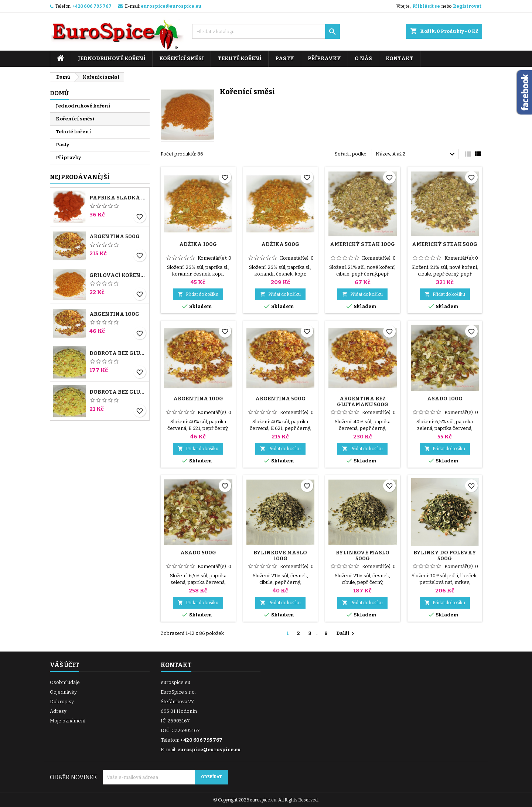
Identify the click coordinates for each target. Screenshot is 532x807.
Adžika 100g (198, 244)
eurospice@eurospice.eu (171, 6)
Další (346, 634)
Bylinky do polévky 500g (445, 556)
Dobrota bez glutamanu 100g (118, 392)
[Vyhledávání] (266, 31)
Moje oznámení (68, 721)
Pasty (285, 59)
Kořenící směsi (182, 59)
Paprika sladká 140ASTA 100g (118, 198)
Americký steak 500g (445, 244)
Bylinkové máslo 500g (363, 556)
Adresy (58, 711)
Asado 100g (445, 399)
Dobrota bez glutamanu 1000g (118, 353)
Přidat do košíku (198, 294)
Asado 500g (198, 553)
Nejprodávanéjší (80, 177)
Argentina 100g (114, 314)
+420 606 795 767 (92, 6)
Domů (59, 93)
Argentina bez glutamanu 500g (363, 402)
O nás (363, 59)
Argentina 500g (115, 237)
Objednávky (63, 692)
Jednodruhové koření (112, 59)
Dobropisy (62, 702)
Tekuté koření (240, 59)
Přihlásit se (426, 6)
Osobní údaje (65, 682)
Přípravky (324, 59)
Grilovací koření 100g (118, 276)
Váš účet (64, 665)
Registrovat (467, 6)
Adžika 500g (280, 244)
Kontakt (400, 59)
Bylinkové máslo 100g (280, 556)
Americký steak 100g (362, 244)
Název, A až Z (416, 154)
